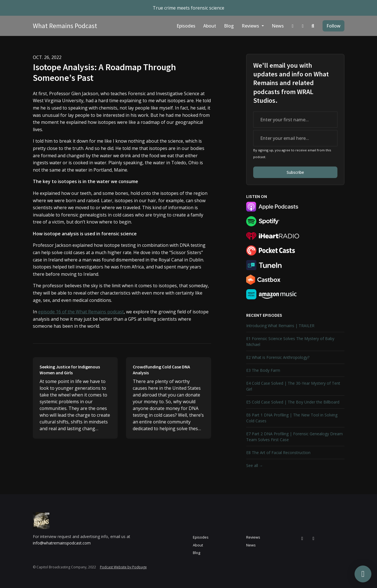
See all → (255, 465)
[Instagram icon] (302, 538)
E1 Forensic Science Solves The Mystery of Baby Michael (290, 341)
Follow (333, 26)
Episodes (186, 26)
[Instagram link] (293, 26)
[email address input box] (295, 138)
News (278, 26)
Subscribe (295, 172)
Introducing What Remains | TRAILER (280, 326)
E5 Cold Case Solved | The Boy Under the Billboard (293, 402)
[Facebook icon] (314, 538)
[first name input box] (295, 120)
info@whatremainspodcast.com (62, 543)
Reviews (251, 26)
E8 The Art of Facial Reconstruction (278, 453)
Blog (229, 26)
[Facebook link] (303, 26)
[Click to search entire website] (313, 26)
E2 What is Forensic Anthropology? (278, 357)
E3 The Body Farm (263, 370)
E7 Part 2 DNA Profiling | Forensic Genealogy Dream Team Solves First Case (294, 437)
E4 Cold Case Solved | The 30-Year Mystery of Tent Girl (293, 386)
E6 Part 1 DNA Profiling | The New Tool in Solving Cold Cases (292, 418)
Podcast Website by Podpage (123, 567)
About (210, 26)
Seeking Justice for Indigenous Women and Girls (70, 370)
